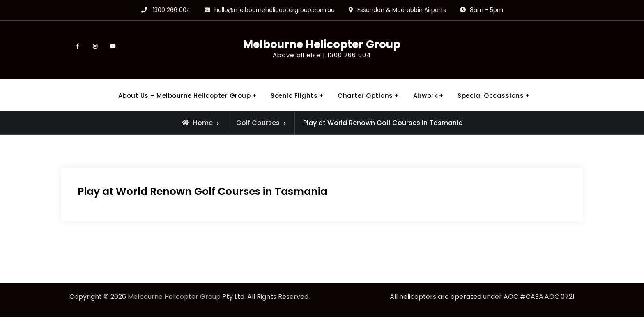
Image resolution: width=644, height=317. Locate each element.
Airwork (425, 96)
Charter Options (365, 96)
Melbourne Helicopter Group (322, 44)
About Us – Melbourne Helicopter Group (185, 96)
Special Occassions (491, 96)
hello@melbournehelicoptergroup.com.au (275, 10)
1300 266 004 (172, 10)
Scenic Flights (294, 96)
